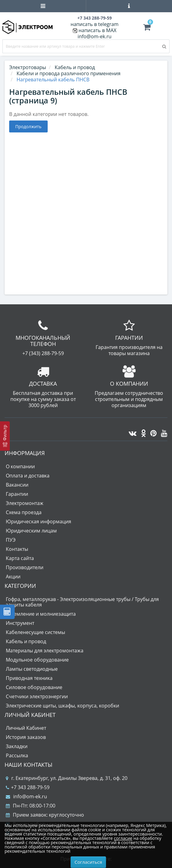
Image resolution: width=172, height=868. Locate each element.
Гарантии (17, 494)
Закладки (17, 746)
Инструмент (20, 623)
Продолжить (28, 126)
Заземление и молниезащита (41, 614)
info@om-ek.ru (95, 36)
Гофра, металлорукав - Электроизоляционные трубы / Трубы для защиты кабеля (82, 602)
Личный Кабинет (26, 728)
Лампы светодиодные (32, 669)
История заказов (26, 737)
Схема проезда (24, 512)
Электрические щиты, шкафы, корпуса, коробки (62, 706)
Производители (25, 567)
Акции (13, 577)
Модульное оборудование (37, 660)
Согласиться (88, 862)
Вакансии (17, 485)
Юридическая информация (38, 521)
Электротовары (28, 67)
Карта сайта (20, 558)
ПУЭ (11, 540)
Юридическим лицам (31, 531)
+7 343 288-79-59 (28, 787)
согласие (123, 838)
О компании (20, 466)
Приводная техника (29, 678)
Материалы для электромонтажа (45, 651)
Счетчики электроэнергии (37, 696)
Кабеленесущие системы (35, 632)
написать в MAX (97, 30)
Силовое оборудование (34, 687)
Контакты (17, 549)
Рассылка (17, 755)
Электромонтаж (25, 503)
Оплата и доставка (28, 476)
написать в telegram (95, 24)
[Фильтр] (5, 436)
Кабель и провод (26, 641)
